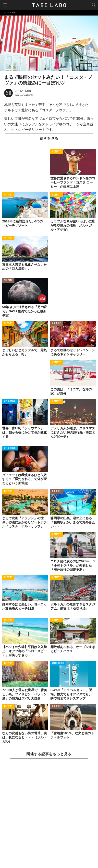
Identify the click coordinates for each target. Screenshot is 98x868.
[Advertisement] (49, 814)
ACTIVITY (56, 152)
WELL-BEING (10, 402)
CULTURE (8, 281)
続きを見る (49, 138)
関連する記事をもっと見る (49, 754)
